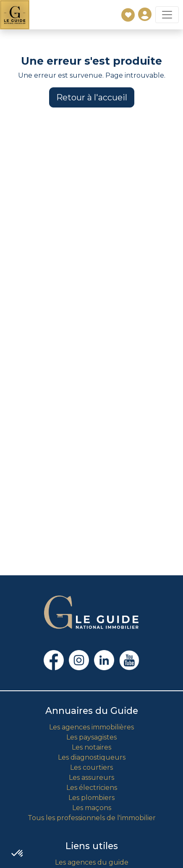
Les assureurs (91, 778)
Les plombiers (91, 798)
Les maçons (92, 808)
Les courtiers (91, 767)
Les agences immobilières (91, 727)
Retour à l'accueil (92, 97)
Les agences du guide (92, 862)
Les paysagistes (91, 737)
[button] (18, 854)
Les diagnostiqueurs (92, 757)
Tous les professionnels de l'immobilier (92, 818)
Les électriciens (92, 788)
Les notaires (91, 747)
